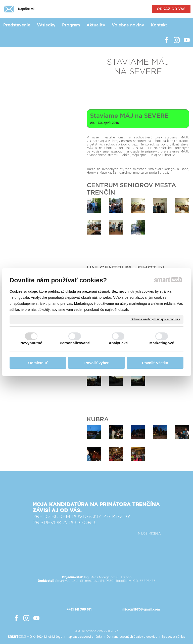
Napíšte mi (26, 9)
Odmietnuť (38, 363)
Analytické (118, 343)
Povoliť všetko (155, 363)
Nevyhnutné (31, 343)
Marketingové (162, 343)
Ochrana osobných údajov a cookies (155, 319)
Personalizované (75, 343)
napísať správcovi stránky (84, 637)
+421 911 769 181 (79, 610)
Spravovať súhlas (174, 637)
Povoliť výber (96, 363)
